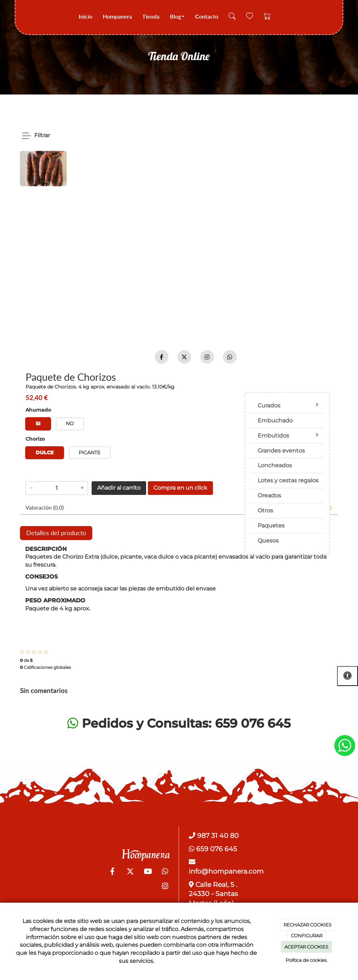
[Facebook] (113, 872)
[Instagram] (165, 887)
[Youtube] (148, 872)
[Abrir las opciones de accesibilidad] (348, 676)
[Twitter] (130, 872)
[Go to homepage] (24, 17)
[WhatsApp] (165, 872)
